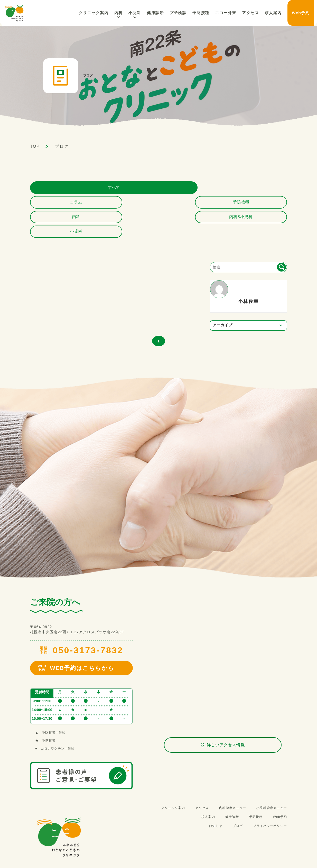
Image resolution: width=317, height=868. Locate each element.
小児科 (152, 13)
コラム (106, 189)
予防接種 (158, 189)
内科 (137, 13)
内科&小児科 (264, 189)
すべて (53, 189)
